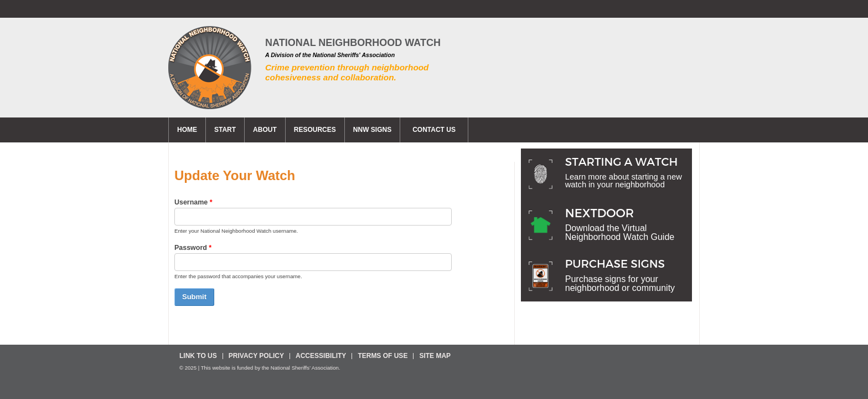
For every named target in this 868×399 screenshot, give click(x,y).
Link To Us (198, 356)
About (265, 130)
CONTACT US (434, 130)
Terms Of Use (383, 356)
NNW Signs (372, 130)
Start (225, 130)
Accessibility (321, 356)
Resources (315, 130)
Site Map (435, 356)
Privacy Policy (256, 356)
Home (187, 130)
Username (193, 202)
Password (193, 248)
